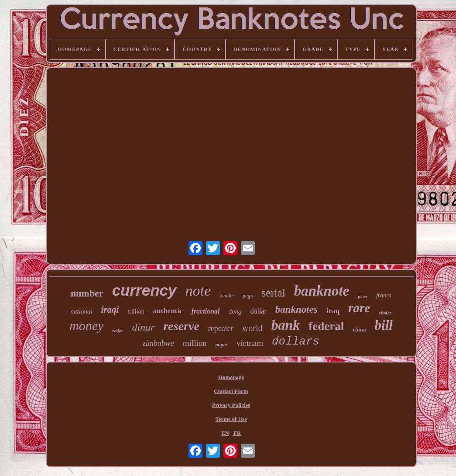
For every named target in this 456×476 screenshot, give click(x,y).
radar (118, 331)
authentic (168, 311)
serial (274, 293)
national (82, 311)
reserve (181, 326)
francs (384, 295)
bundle (227, 296)
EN (225, 433)
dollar (258, 311)
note (198, 291)
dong (235, 311)
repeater (221, 328)
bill (384, 325)
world (252, 328)
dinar (143, 327)
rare (359, 308)
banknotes (297, 309)
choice (385, 313)
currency (144, 290)
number (87, 293)
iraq (333, 311)
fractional (206, 311)
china (359, 329)
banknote (322, 291)
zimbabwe (158, 343)
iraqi (110, 310)
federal (326, 326)
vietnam (250, 343)
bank (285, 325)
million (195, 343)
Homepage (231, 377)
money (86, 326)
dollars (296, 341)
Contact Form (231, 391)
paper (222, 345)
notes (363, 297)
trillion (136, 312)
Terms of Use (231, 419)
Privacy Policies (231, 405)
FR (237, 433)
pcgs (248, 295)
